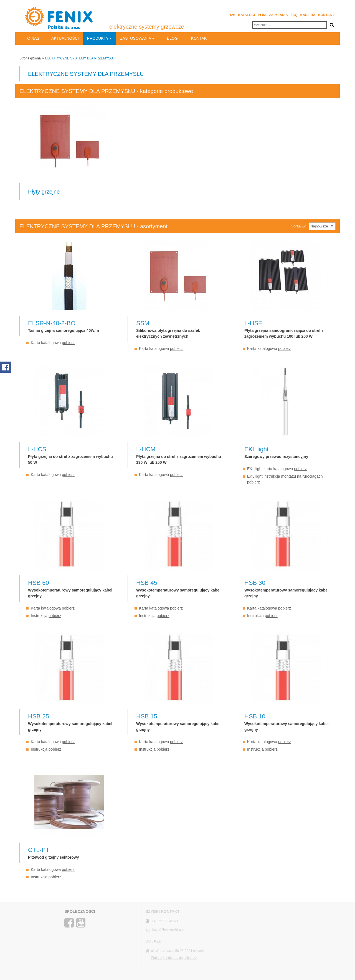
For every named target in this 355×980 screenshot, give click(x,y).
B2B (232, 15)
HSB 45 (147, 583)
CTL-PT (39, 850)
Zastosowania (137, 38)
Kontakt (326, 15)
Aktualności (65, 38)
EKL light (256, 449)
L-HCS (37, 449)
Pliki (262, 15)
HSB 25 (39, 716)
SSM (143, 323)
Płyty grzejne (44, 192)
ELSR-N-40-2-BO (52, 323)
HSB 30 (255, 583)
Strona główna (30, 58)
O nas (33, 38)
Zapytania (278, 15)
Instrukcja (46, 616)
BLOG (172, 38)
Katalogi (247, 15)
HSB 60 (39, 583)
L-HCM (146, 449)
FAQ (294, 15)
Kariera (308, 15)
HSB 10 (255, 716)
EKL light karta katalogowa (277, 469)
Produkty (99, 38)
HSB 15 (147, 716)
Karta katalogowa (53, 343)
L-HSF (253, 323)
